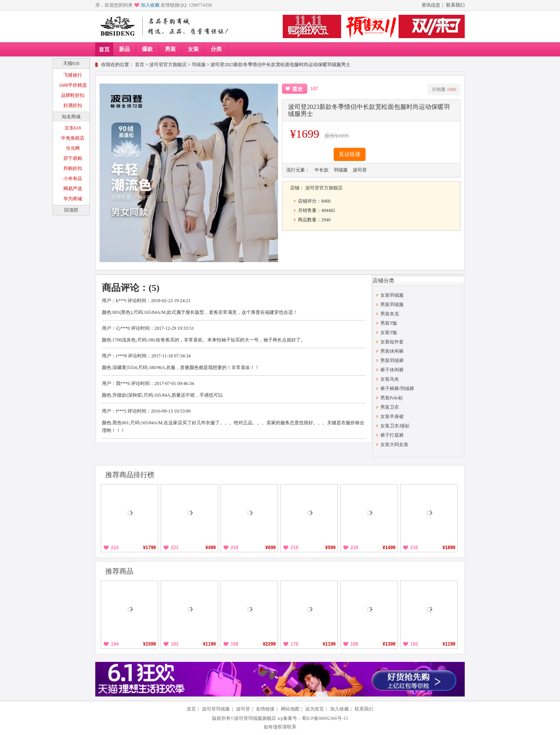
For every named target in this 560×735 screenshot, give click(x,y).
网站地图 (290, 709)
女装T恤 (389, 332)
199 (354, 644)
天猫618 (71, 63)
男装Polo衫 (392, 398)
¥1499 (389, 548)
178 (294, 644)
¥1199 (209, 644)
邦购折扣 (73, 168)
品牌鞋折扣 (73, 95)
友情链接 (265, 709)
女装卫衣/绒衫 (395, 426)
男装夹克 (390, 314)
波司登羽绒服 (216, 709)
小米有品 (73, 178)
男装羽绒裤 (392, 360)
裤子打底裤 (392, 435)
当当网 (73, 148)
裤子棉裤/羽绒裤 (397, 388)
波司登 (243, 709)
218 (294, 548)
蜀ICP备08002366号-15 (325, 718)
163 (414, 644)
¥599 (330, 548)
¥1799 (150, 548)
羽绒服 (199, 65)
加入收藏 (150, 5)
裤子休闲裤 (392, 370)
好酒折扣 (73, 105)
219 (234, 548)
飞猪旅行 (73, 75)
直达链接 (350, 154)
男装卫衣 (390, 407)
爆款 (147, 49)
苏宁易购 (73, 158)
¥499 (211, 548)
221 (175, 548)
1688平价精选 (73, 85)
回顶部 (71, 210)
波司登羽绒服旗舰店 (255, 718)
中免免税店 (73, 138)
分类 (216, 49)
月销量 (444, 89)
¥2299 (269, 644)
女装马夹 (390, 379)
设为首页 (315, 709)
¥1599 (150, 644)
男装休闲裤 (392, 351)
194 (115, 644)
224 (115, 548)
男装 (170, 49)
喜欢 (297, 89)
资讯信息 (431, 5)
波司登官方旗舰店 (168, 65)
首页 (104, 50)
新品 (124, 49)
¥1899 (449, 548)
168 (234, 644)
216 (414, 548)
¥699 (270, 548)
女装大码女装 (394, 444)
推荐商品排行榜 (130, 475)
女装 (193, 49)
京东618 (73, 128)
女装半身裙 (392, 416)
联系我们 (455, 5)
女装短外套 (392, 342)
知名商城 (71, 117)
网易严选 (73, 189)
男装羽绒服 (392, 304)
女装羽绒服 (392, 295)
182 (175, 644)
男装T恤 (389, 323)
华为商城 (73, 199)
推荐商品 (119, 571)
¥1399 (389, 644)
